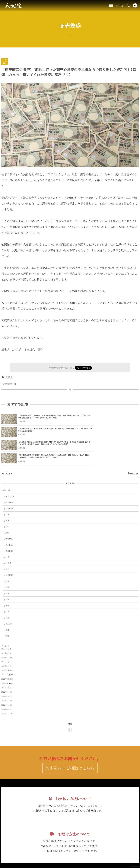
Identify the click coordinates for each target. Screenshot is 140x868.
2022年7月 (5, 671)
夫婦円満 (9, 520)
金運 (8, 605)
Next (133, 448)
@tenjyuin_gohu (65, 368)
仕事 (8, 489)
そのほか (9, 477)
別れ (8, 501)
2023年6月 (5, 624)
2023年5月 (5, 628)
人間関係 (9, 483)
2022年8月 (5, 667)
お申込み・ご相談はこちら (70, 744)
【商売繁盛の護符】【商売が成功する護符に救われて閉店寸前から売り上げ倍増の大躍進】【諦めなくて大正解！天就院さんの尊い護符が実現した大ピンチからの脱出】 (42, 431)
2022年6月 (5, 675)
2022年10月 (6, 658)
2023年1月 (5, 645)
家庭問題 (9, 550)
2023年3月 (5, 637)
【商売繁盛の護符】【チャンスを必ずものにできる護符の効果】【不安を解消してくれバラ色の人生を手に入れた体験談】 (111, 417)
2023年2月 (5, 641)
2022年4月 (5, 684)
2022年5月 (5, 680)
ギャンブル (10, 471)
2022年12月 (6, 650)
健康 (8, 495)
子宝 (8, 532)
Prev (7, 448)
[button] (135, 5)
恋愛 (8, 568)
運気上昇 (9, 598)
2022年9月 (5, 662)
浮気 (8, 574)
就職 (8, 556)
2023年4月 (5, 632)
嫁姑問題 (9, 526)
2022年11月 (6, 654)
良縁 (8, 586)
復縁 (8, 562)
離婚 (8, 611)
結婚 (8, 580)
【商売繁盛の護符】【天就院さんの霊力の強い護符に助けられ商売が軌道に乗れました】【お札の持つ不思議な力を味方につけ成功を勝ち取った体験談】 (42, 417)
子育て (8, 538)
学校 (8, 544)
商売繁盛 (9, 377)
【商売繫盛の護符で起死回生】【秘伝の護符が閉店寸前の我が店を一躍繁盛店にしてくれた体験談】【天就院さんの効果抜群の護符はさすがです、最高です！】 (112, 431)
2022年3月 (5, 688)
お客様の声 (6, 465)
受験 (8, 507)
